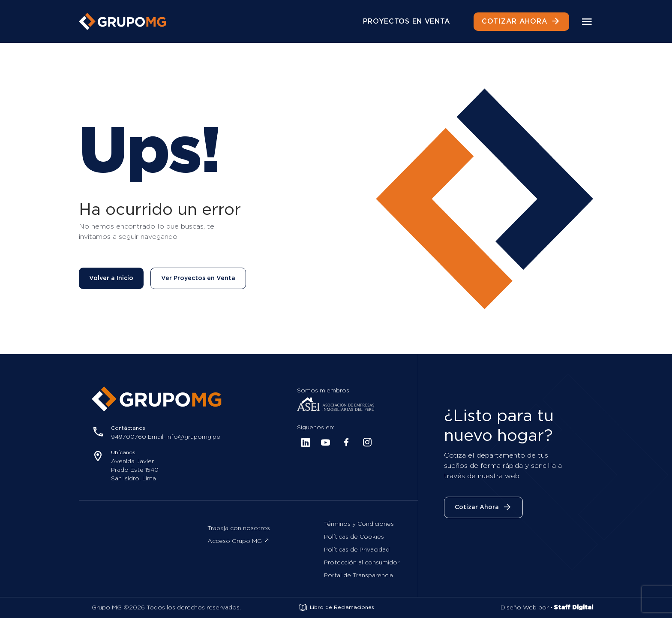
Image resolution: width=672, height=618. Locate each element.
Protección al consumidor (362, 563)
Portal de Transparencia (358, 576)
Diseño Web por (547, 608)
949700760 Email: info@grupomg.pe (166, 437)
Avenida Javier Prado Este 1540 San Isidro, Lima (135, 470)
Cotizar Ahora (483, 507)
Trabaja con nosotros (239, 528)
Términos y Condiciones (359, 524)
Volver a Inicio (111, 278)
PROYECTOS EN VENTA (407, 21)
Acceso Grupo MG (238, 541)
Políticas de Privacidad (357, 550)
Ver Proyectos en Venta (198, 278)
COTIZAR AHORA (521, 21)
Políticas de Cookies (354, 537)
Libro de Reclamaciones (336, 608)
